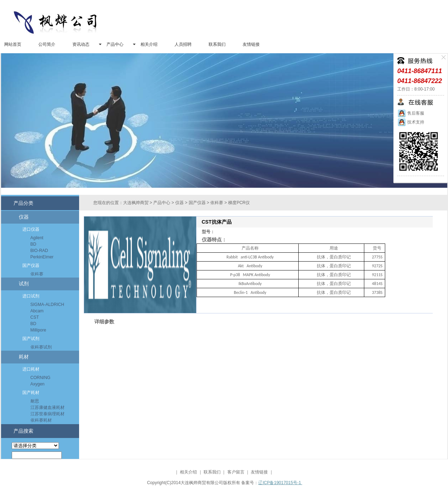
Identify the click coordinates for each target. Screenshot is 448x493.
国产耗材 (31, 393)
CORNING (41, 378)
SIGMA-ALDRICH (47, 305)
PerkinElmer (42, 257)
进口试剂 (31, 296)
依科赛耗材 (41, 420)
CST (35, 317)
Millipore (38, 330)
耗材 (24, 357)
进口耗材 (31, 369)
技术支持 (411, 122)
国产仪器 (31, 265)
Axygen (38, 384)
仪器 (24, 217)
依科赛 (37, 274)
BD (34, 244)
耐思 (35, 401)
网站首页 (13, 44)
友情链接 (251, 44)
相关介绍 (149, 44)
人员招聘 (183, 44)
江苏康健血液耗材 (48, 407)
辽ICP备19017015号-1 (280, 483)
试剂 (24, 284)
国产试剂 (31, 339)
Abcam (37, 311)
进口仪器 (31, 229)
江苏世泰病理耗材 (48, 414)
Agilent (37, 238)
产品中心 (115, 44)
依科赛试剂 (41, 347)
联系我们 (217, 44)
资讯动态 (81, 44)
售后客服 (411, 113)
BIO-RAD (39, 251)
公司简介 (47, 44)
